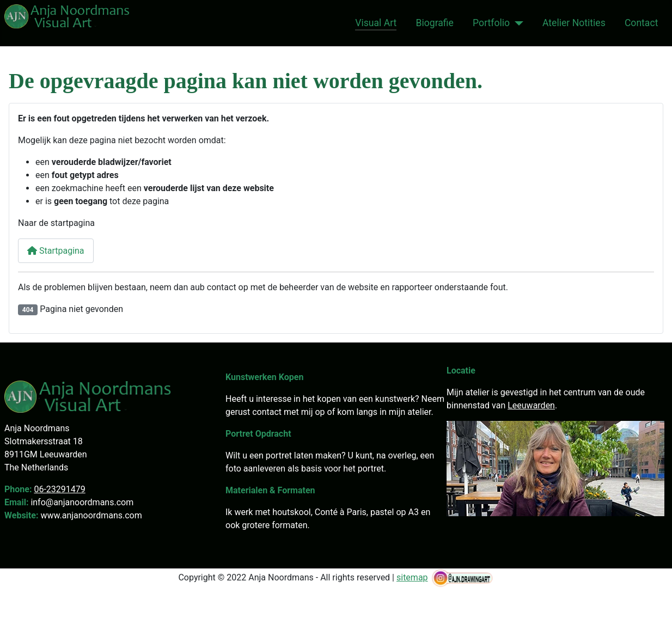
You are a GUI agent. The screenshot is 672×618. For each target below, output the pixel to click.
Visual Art (376, 23)
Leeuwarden (531, 405)
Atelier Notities (574, 23)
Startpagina (56, 251)
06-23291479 (59, 489)
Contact (642, 23)
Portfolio (491, 23)
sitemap (412, 577)
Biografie (435, 23)
